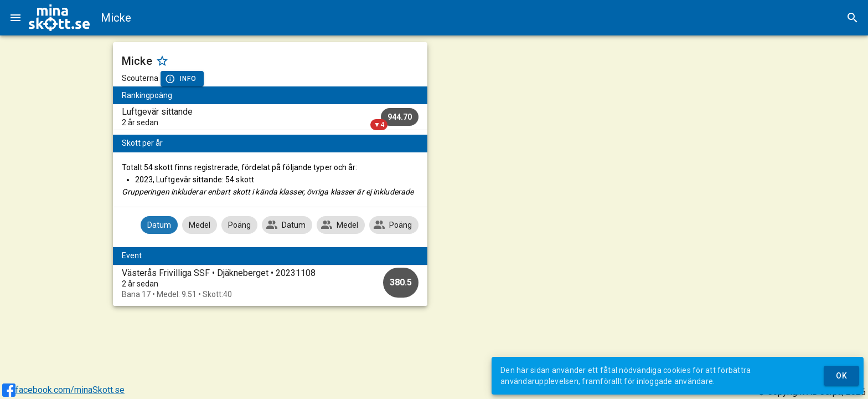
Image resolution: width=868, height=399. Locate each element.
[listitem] (270, 117)
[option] (270, 283)
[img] (59, 18)
